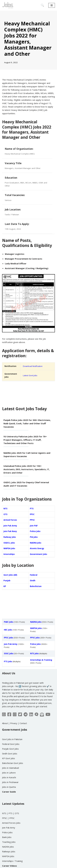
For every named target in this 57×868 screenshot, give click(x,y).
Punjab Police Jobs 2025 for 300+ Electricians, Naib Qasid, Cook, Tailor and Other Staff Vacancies (27, 423)
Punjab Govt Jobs (10, 749)
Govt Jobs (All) (10, 575)
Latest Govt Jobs (30, 375)
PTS (32, 509)
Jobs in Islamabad (10, 768)
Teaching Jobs (9, 842)
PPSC (32, 520)
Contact (23, 723)
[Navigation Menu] (52, 5)
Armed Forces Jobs (11, 823)
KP (5, 586)
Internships (9, 554)
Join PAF (34, 526)
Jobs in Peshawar (10, 782)
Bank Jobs (7, 837)
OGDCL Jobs (9, 543)
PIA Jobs (34, 537)
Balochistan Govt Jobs (13, 763)
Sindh (33, 581)
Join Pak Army (10, 526)
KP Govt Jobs (9, 758)
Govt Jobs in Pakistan (12, 739)
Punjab (7, 581)
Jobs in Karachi (9, 777)
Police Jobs (35, 531)
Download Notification (33, 366)
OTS (5, 514)
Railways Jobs (9, 851)
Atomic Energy (37, 548)
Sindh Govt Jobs (10, 754)
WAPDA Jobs (9, 548)
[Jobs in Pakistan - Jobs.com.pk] (8, 5)
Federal (34, 575)
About (5, 723)
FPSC (32, 514)
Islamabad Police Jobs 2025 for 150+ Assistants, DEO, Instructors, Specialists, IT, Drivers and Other (27, 469)
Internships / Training (12, 861)
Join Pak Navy (10, 531)
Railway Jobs (10, 537)
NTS (5, 509)
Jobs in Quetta (9, 787)
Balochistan (36, 586)
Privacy (14, 723)
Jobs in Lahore (9, 773)
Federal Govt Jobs (11, 744)
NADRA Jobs (36, 543)
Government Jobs (38, 554)
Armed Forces (10, 520)
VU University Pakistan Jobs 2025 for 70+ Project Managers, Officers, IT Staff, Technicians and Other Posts (25, 440)
